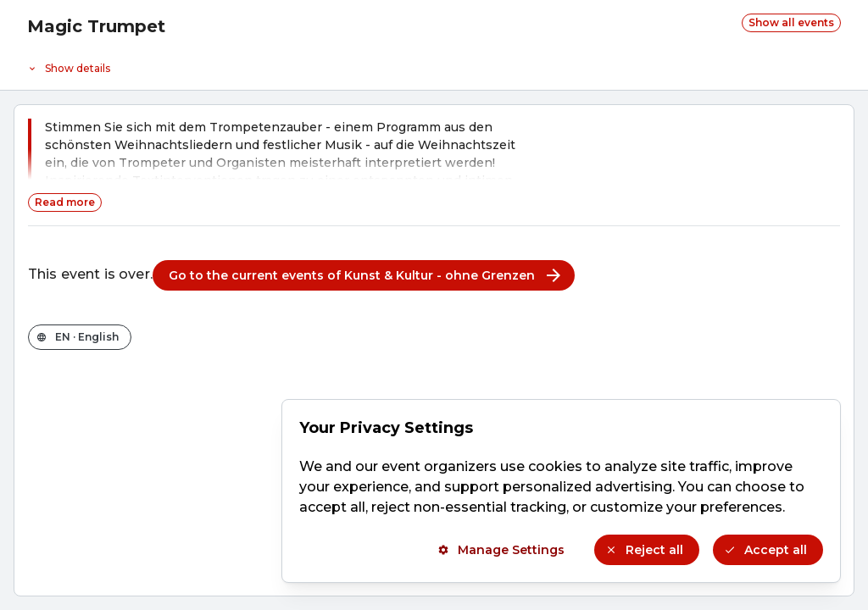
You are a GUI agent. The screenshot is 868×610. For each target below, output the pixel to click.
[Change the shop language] (80, 337)
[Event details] (434, 64)
